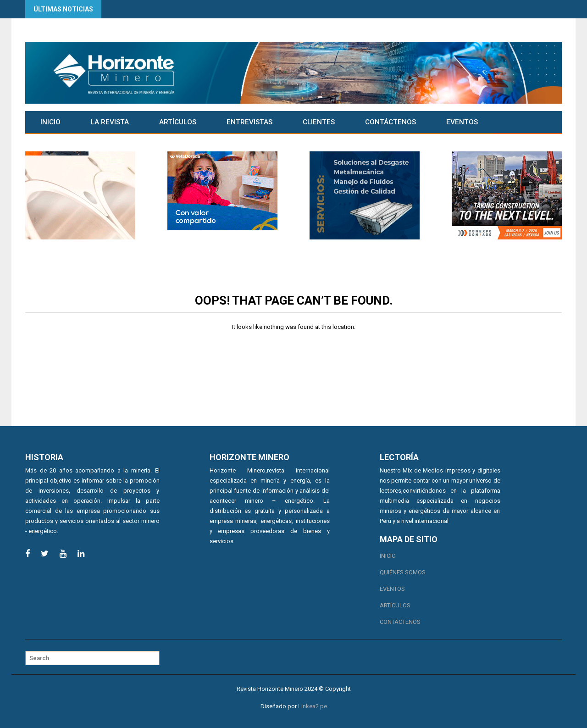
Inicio (50, 122)
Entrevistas (249, 122)
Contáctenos (390, 122)
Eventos (462, 122)
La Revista (110, 122)
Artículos (178, 122)
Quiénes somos (403, 572)
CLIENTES (319, 122)
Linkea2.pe (313, 706)
